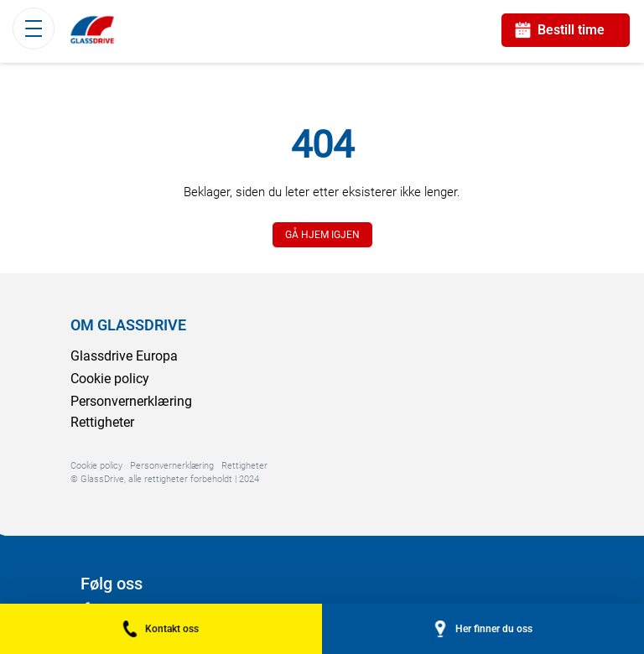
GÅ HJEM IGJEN (322, 235)
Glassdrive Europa (124, 356)
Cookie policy (110, 379)
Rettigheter (102, 422)
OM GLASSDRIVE (128, 325)
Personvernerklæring (131, 401)
